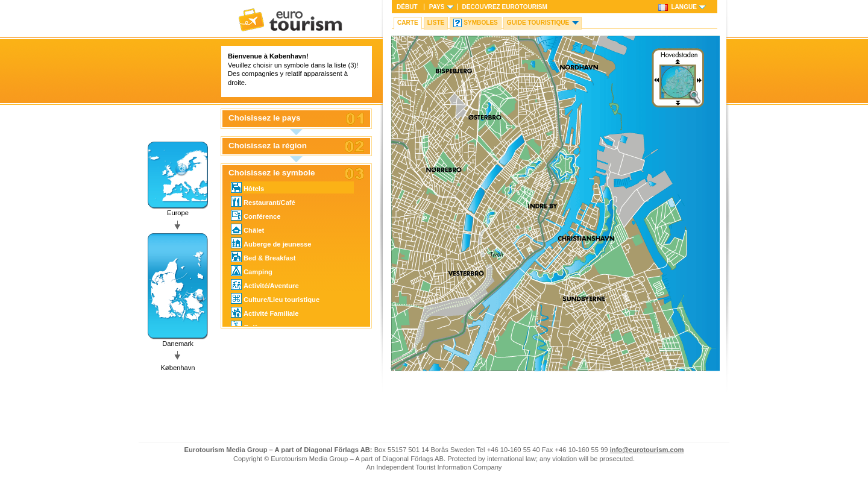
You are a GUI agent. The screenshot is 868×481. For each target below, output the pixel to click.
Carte (408, 23)
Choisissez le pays (265, 118)
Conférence (256, 215)
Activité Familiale (265, 312)
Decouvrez (505, 7)
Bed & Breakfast (263, 257)
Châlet (247, 229)
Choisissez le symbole (272, 173)
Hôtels (247, 187)
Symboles (481, 23)
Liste (436, 23)
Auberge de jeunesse (271, 243)
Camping (252, 271)
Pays (437, 7)
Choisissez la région (268, 146)
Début (407, 7)
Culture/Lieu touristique (275, 298)
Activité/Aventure (265, 285)
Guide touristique (538, 23)
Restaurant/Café (263, 201)
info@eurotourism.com (647, 450)
